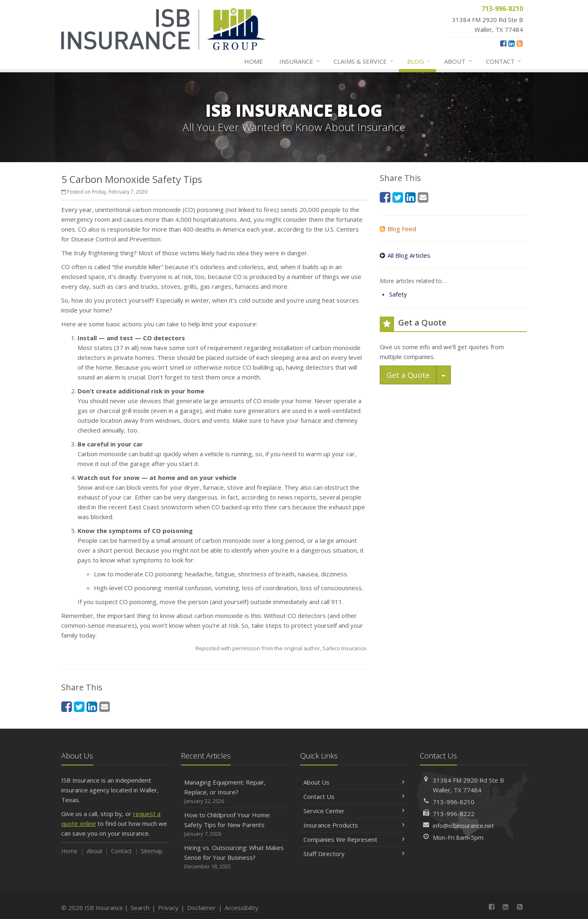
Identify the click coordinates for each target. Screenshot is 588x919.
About (459, 61)
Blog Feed (398, 229)
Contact (504, 61)
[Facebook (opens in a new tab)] (503, 43)
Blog (419, 61)
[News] (520, 43)
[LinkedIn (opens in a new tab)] (511, 43)
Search (140, 908)
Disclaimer (202, 908)
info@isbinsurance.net (463, 825)
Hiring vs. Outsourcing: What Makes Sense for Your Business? (235, 857)
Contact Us (354, 796)
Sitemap (152, 851)
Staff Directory (354, 854)
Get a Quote (408, 375)
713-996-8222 (454, 814)
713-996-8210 (454, 802)
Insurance (300, 61)
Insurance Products (354, 825)
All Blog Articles (405, 255)
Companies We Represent (354, 839)
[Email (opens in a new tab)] (105, 706)
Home (254, 61)
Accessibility (242, 908)
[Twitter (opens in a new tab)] (79, 706)
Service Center (354, 811)
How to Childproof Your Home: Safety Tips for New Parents (235, 824)
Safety (398, 294)
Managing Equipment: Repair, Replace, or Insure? (235, 792)
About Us (354, 782)
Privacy (168, 908)
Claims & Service (364, 61)
